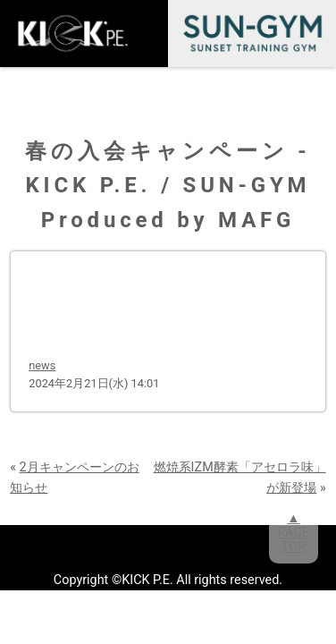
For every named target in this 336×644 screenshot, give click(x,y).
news (42, 365)
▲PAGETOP (294, 533)
